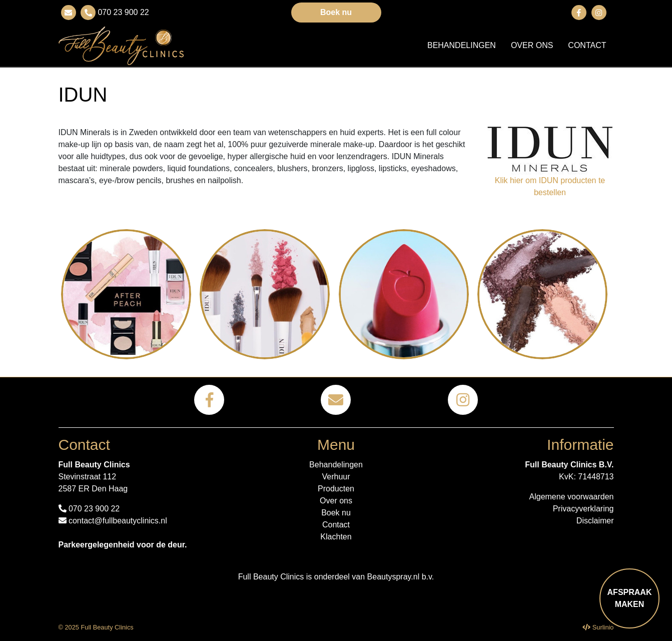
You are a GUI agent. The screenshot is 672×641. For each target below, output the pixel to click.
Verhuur (336, 477)
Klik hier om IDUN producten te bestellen (550, 186)
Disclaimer (595, 521)
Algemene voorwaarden (572, 497)
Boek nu (336, 12)
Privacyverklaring (583, 509)
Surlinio (603, 627)
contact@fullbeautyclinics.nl (113, 521)
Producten (336, 489)
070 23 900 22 (122, 12)
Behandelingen (462, 45)
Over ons (532, 45)
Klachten (336, 537)
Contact (587, 45)
